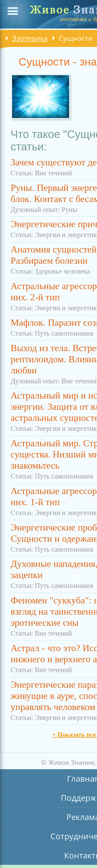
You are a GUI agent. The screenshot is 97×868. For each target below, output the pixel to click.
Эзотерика (30, 38)
